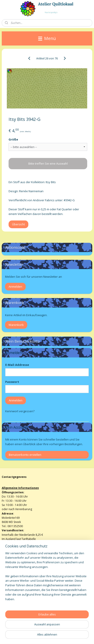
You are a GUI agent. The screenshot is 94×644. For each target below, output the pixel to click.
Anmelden (15, 287)
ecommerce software (75, 629)
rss (58, 629)
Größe (13, 139)
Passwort (12, 382)
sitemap (49, 629)
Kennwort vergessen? (20, 411)
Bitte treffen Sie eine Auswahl (48, 164)
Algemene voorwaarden (17, 578)
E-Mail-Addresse (17, 365)
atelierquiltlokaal (16, 607)
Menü (47, 38)
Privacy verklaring (13, 591)
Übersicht (18, 224)
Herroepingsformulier (15, 583)
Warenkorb (16, 325)
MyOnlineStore (55, 636)
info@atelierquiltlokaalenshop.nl (22, 587)
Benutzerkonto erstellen (25, 455)
